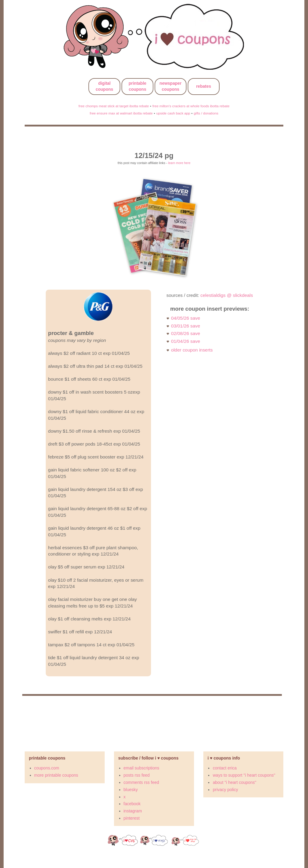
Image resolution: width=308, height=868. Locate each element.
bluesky (131, 790)
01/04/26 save (186, 341)
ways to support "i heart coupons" (244, 775)
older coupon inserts (192, 350)
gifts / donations (206, 113)
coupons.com (47, 768)
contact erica (225, 768)
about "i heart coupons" (234, 782)
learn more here (179, 163)
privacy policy (225, 790)
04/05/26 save (186, 318)
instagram (133, 811)
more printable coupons (56, 775)
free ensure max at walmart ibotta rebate (121, 113)
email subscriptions (142, 768)
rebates (204, 86)
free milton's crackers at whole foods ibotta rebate (191, 106)
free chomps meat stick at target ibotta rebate (114, 106)
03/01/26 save (186, 326)
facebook (132, 804)
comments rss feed (141, 782)
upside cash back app (173, 113)
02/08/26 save (186, 333)
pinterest (132, 818)
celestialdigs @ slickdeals (227, 295)
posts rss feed (137, 775)
